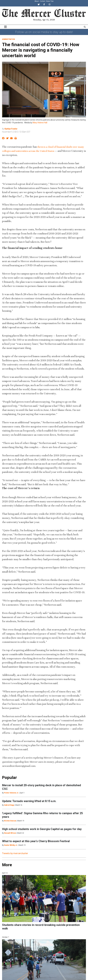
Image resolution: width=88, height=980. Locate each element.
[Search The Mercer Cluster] (85, 27)
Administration (8, 39)
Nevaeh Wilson (10, 833)
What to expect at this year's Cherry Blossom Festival (36, 841)
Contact (42, 1)
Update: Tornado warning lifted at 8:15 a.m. (29, 801)
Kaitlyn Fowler (11, 129)
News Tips (50, 1)
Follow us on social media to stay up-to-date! (44, 32)
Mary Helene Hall (40, 123)
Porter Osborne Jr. (11, 793)
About (37, 1)
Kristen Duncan (10, 821)
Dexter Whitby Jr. (11, 845)
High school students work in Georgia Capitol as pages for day (42, 829)
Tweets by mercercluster (15, 853)
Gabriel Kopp (9, 805)
